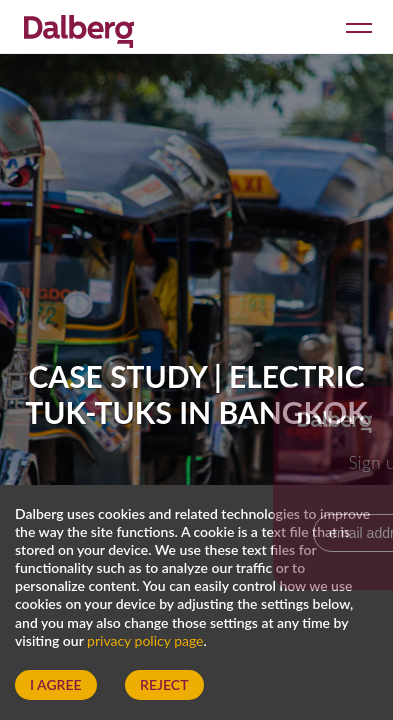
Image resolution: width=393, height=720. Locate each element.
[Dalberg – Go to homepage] (79, 29)
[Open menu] (355, 26)
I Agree (56, 684)
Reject (164, 684)
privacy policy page (145, 640)
